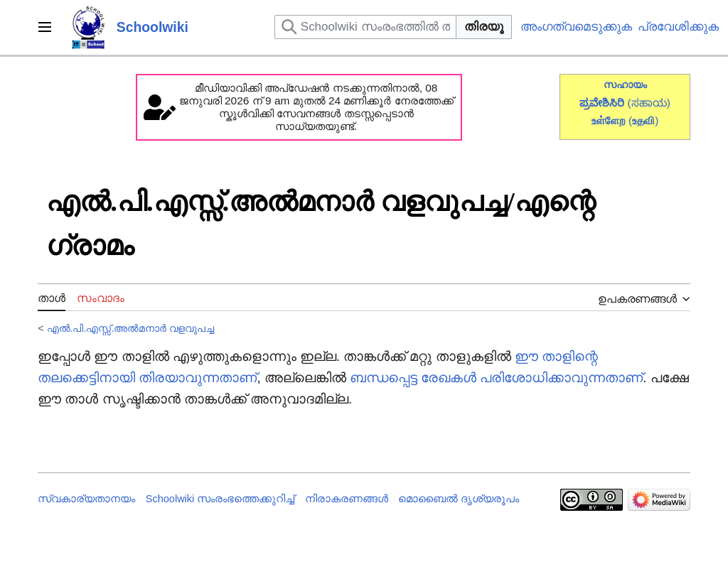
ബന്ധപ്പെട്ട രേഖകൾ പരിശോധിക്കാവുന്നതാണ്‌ (496, 378)
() (643, 120)
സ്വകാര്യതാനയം (86, 499)
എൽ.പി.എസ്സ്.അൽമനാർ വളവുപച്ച (131, 328)
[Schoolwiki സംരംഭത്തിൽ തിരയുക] (365, 27)
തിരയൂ (484, 27)
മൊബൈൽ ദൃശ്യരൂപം (459, 499)
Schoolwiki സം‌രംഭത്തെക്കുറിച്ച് (220, 499)
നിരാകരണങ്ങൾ (347, 499)
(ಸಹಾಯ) (649, 103)
